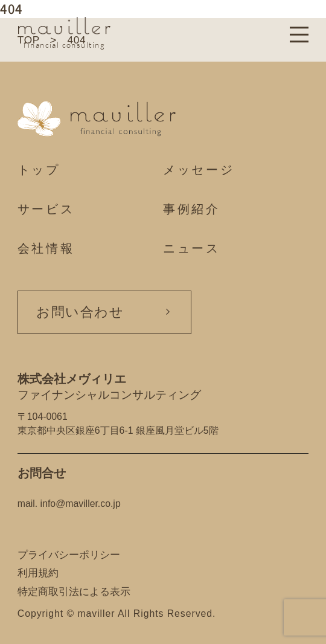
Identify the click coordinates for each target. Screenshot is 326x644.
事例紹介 (192, 209)
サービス (46, 209)
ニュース (192, 248)
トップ (39, 169)
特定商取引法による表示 (74, 591)
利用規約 (38, 573)
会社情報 (46, 248)
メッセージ (199, 169)
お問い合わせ (80, 312)
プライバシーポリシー (69, 555)
